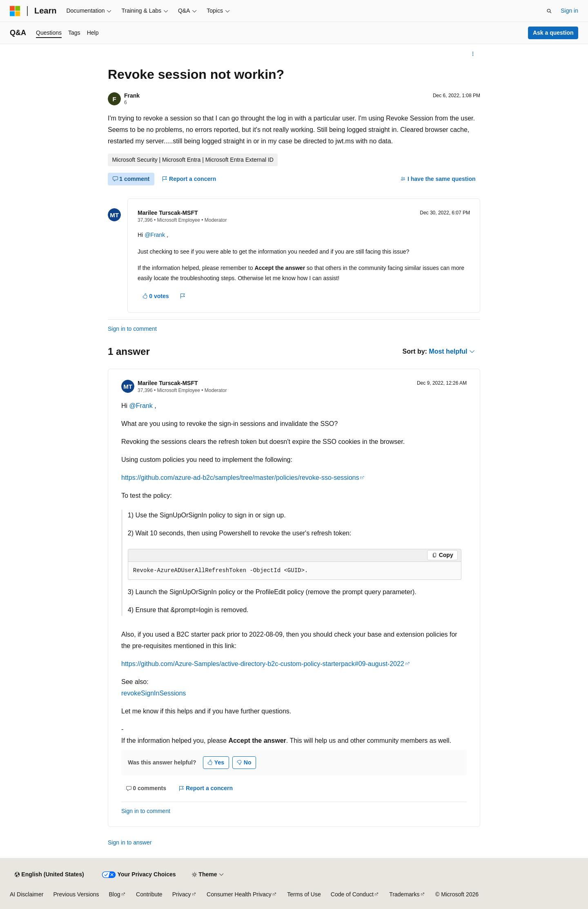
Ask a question (553, 33)
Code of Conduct (352, 894)
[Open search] (549, 11)
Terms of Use (304, 894)
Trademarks (404, 894)
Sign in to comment (132, 329)
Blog (115, 894)
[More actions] (473, 54)
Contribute (149, 894)
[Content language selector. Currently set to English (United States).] (49, 875)
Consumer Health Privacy (239, 894)
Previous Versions (76, 894)
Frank (132, 96)
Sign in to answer (130, 842)
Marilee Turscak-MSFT (168, 213)
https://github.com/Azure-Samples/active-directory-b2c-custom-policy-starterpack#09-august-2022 (263, 664)
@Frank (156, 235)
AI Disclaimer (27, 894)
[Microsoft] (15, 11)
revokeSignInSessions (154, 693)
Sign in (569, 11)
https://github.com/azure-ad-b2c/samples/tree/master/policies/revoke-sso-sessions (240, 478)
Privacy (182, 894)
